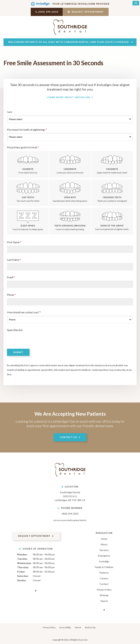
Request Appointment (87, 12)
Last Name (14, 259)
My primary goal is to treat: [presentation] (23, 147)
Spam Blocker (15, 330)
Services (104, 550)
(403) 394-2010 (47, 12)
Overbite (28, 164)
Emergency (104, 555)
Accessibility (65, 627)
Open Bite (70, 192)
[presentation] (27, 338)
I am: (10, 111)
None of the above (112, 221)
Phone (11, 295)
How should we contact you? (24, 312)
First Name (14, 242)
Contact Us (68, 437)
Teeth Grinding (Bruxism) (70, 221)
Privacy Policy (104, 589)
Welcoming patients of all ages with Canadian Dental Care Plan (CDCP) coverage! (69, 42)
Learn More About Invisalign (68, 97)
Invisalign (104, 561)
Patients (104, 572)
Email (11, 277)
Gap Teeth (28, 192)
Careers (104, 578)
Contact (104, 584)
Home (104, 538)
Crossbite (112, 164)
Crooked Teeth (112, 192)
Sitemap (104, 595)
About (104, 544)
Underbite (70, 164)
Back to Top (90, 627)
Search (104, 601)
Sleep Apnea (28, 221)
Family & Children (104, 567)
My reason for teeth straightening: (27, 129)
